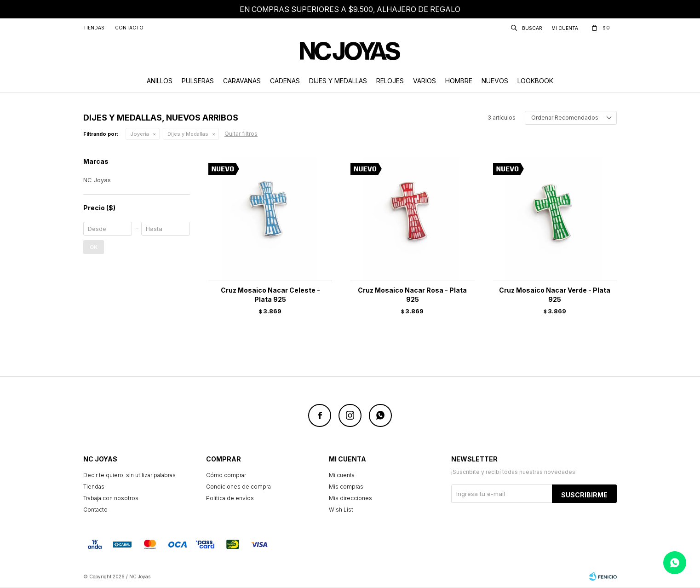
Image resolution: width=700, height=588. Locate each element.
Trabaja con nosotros (111, 498)
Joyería (140, 134)
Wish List (341, 510)
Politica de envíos (230, 498)
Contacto (129, 28)
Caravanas (242, 81)
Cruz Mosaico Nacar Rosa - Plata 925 (412, 295)
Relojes (390, 81)
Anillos (160, 81)
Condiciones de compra (238, 487)
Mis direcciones (350, 498)
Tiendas (94, 28)
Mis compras (346, 487)
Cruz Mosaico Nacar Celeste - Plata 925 (270, 295)
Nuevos (495, 81)
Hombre (459, 81)
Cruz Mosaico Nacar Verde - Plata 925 (555, 295)
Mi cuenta (342, 475)
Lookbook (535, 81)
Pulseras (198, 81)
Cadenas (285, 81)
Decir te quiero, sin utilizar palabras (129, 475)
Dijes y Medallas (338, 81)
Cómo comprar (226, 475)
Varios (425, 81)
